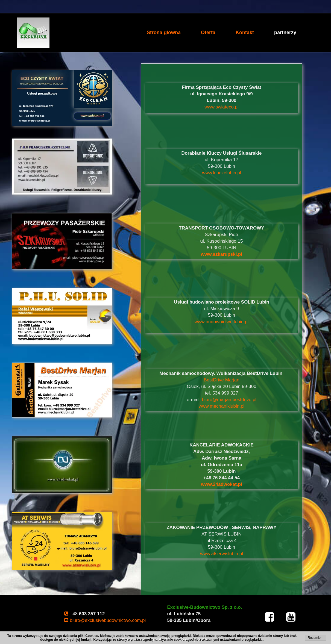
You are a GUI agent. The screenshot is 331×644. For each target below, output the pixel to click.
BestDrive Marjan (221, 380)
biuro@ (108, 620)
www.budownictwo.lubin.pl (222, 322)
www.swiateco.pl (222, 107)
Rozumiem (316, 638)
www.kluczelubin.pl (222, 173)
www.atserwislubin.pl (222, 554)
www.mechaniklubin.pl (222, 406)
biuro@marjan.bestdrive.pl (229, 400)
